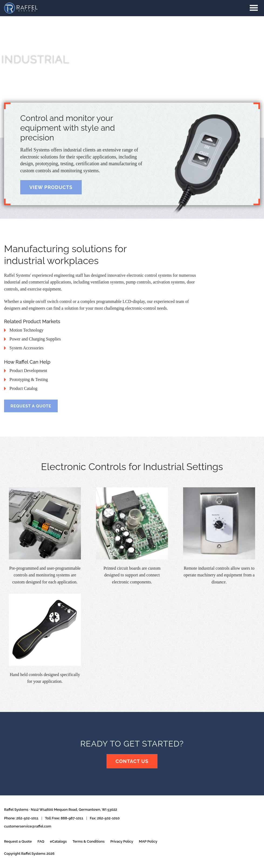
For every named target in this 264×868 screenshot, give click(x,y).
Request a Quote (31, 406)
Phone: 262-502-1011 (21, 818)
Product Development (28, 371)
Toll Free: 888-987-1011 (64, 818)
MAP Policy (148, 841)
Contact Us (132, 761)
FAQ (41, 841)
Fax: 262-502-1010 (105, 818)
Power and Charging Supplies (35, 339)
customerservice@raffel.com (28, 826)
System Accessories (27, 348)
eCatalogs (58, 841)
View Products (51, 187)
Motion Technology (26, 330)
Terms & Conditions (89, 841)
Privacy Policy (122, 841)
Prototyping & (29, 379)
